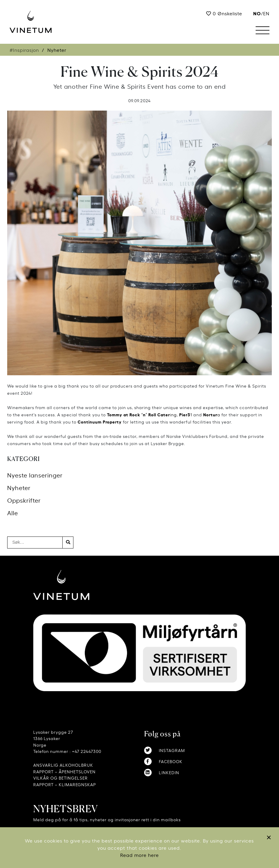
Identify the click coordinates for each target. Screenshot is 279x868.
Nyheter (19, 488)
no (257, 13)
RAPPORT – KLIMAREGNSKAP (65, 784)
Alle (13, 513)
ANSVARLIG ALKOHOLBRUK (63, 765)
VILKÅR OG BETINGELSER (61, 778)
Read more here (139, 855)
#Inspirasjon (24, 50)
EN (266, 13)
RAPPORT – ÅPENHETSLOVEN (64, 771)
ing (142, 414)
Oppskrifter (24, 500)
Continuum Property (100, 422)
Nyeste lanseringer (35, 475)
